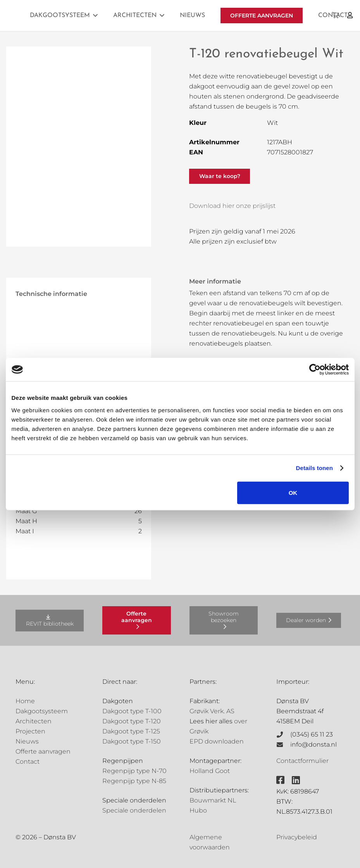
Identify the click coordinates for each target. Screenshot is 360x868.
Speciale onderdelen (134, 810)
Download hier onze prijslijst (232, 206)
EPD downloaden (217, 741)
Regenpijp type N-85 (134, 781)
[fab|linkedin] (296, 780)
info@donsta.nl (313, 744)
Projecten (30, 731)
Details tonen (314, 468)
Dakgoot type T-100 (132, 711)
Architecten (34, 721)
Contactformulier (302, 761)
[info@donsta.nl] (283, 745)
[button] (95, 15)
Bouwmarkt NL (213, 800)
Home (25, 701)
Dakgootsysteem (42, 711)
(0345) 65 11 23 (312, 734)
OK (293, 492)
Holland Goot (210, 771)
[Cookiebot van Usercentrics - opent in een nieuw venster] (315, 370)
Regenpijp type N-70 (134, 771)
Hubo (198, 810)
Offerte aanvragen (43, 751)
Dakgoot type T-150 (132, 741)
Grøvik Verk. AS (212, 711)
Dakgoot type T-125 (131, 731)
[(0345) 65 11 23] (283, 735)
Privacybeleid (297, 837)
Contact (28, 762)
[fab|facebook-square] (280, 780)
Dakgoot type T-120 (132, 721)
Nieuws (27, 741)
